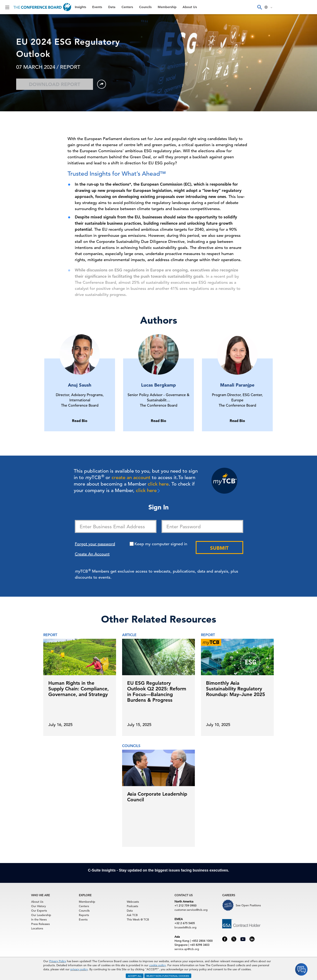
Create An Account (92, 554)
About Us (190, 7)
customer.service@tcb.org (191, 910)
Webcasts (133, 902)
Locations (37, 928)
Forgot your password (95, 544)
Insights (80, 7)
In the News (39, 919)
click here (158, 484)
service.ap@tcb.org (187, 949)
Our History (39, 906)
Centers (127, 7)
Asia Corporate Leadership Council (157, 797)
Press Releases (40, 924)
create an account (131, 477)
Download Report (55, 84)
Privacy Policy (58, 961)
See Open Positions (248, 905)
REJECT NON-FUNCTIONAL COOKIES (168, 976)
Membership (167, 7)
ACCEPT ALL (135, 976)
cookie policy (157, 965)
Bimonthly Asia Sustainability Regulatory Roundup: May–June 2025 (236, 689)
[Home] (43, 7)
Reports (84, 915)
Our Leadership (41, 915)
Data (112, 7)
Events (97, 7)
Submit (219, 548)
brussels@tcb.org (185, 927)
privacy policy (79, 969)
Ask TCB (132, 915)
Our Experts (39, 911)
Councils (145, 7)
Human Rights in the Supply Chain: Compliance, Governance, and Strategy (79, 689)
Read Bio (80, 421)
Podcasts (132, 906)
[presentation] (276, 679)
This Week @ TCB (138, 919)
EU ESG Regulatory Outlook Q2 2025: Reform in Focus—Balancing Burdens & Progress (157, 691)
